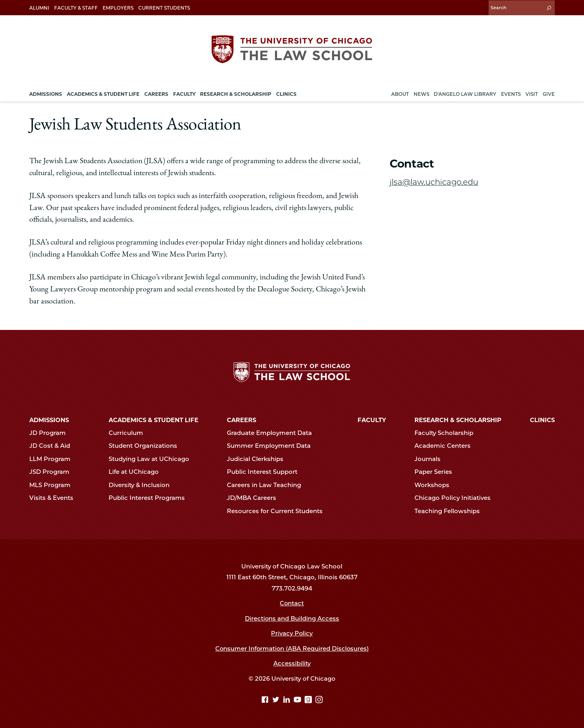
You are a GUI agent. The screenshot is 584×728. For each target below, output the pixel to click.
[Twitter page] (277, 700)
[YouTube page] (298, 700)
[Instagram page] (319, 700)
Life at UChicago (137, 472)
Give (549, 94)
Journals (431, 459)
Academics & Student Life (154, 420)
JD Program (51, 433)
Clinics (542, 420)
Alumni (39, 8)
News (421, 94)
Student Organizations (146, 446)
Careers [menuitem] (156, 94)
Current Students (164, 8)
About (400, 94)
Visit (532, 94)
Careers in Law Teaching (267, 485)
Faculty (372, 420)
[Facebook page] (266, 700)
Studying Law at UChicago (152, 459)
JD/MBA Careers (255, 498)
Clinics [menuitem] (286, 94)
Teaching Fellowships (451, 511)
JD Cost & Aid (53, 446)
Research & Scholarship (458, 420)
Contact (292, 603)
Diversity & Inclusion (142, 485)
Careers (241, 420)
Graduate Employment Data (273, 433)
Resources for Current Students (278, 511)
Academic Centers (446, 446)
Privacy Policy (292, 633)
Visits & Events (55, 498)
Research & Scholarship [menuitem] (236, 94)
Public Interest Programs (150, 498)
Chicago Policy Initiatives (456, 498)
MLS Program (53, 485)
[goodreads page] (309, 700)
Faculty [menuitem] (184, 94)
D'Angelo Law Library (465, 94)
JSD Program (53, 472)
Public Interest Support (266, 472)
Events (511, 94)
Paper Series (437, 472)
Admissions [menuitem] (46, 94)
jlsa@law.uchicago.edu (434, 182)
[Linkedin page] (288, 700)
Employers (118, 8)
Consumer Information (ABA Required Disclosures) (292, 649)
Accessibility (292, 663)
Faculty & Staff (76, 8)
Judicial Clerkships (259, 459)
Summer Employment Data (272, 446)
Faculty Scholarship (447, 433)
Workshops (435, 485)
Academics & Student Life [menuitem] (103, 94)
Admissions (49, 420)
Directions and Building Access (292, 619)
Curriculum (129, 433)
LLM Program (53, 459)
